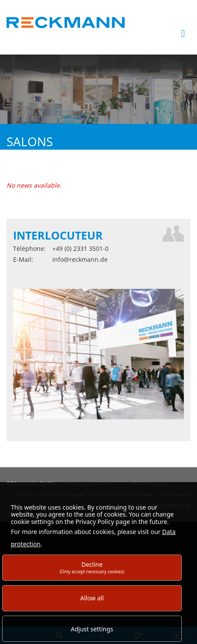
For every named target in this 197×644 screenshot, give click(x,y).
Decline (92, 567)
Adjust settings (92, 629)
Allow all (92, 598)
